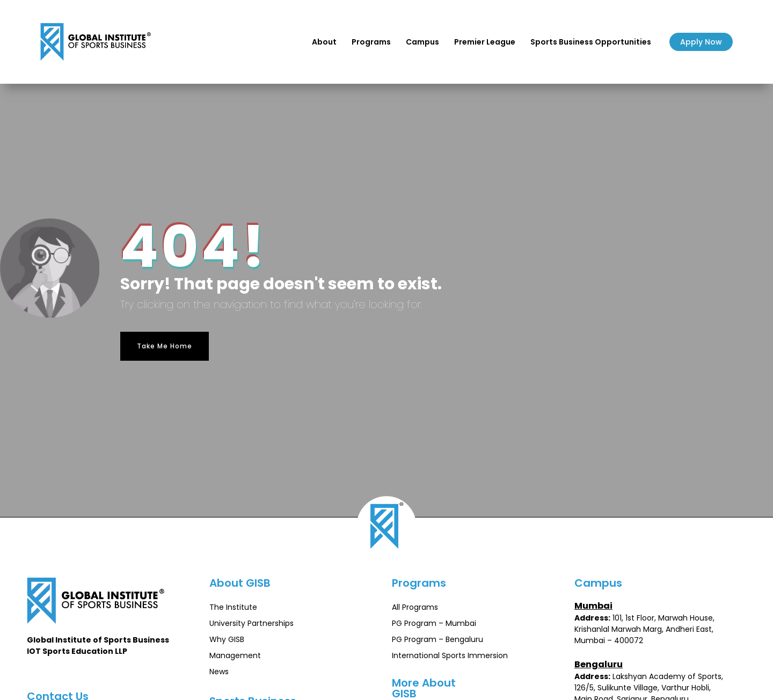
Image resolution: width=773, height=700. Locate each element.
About (324, 42)
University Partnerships (251, 623)
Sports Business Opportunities (591, 42)
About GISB (240, 583)
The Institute (233, 607)
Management (235, 655)
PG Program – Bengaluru (437, 639)
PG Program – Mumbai (434, 623)
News (219, 672)
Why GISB (227, 639)
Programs (371, 42)
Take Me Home (165, 346)
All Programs (415, 607)
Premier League (485, 42)
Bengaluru (599, 664)
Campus (422, 42)
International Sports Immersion (450, 655)
